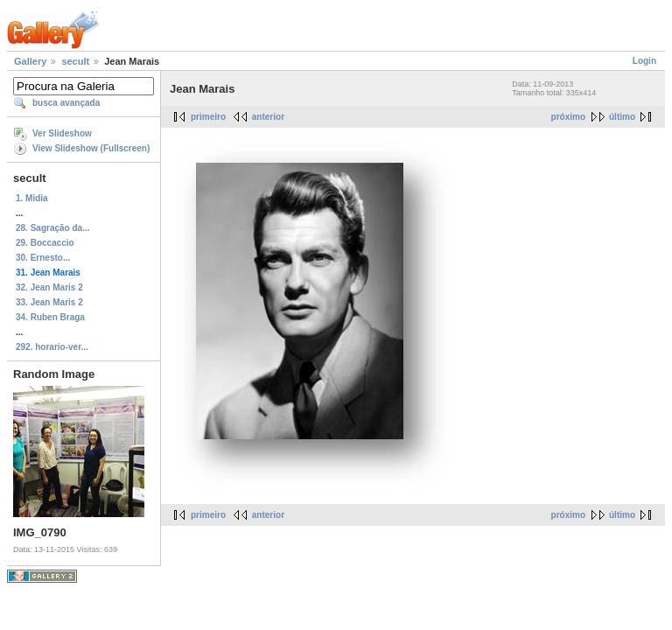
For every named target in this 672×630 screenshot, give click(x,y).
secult (75, 61)
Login (644, 61)
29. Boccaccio (45, 243)
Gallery (30, 61)
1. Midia (32, 198)
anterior (268, 117)
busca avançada (66, 103)
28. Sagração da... (53, 228)
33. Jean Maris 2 (49, 302)
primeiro (208, 117)
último (622, 117)
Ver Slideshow (62, 133)
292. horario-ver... (52, 347)
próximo (568, 117)
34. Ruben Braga (50, 317)
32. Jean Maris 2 (49, 287)
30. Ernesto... (43, 258)
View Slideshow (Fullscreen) (91, 148)
